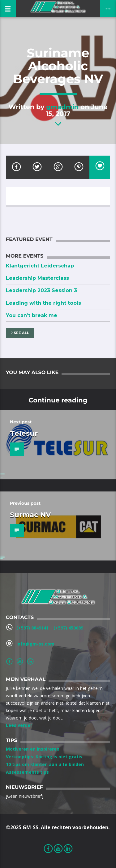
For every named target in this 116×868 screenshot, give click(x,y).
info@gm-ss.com (35, 644)
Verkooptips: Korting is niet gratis (44, 757)
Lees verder (19, 725)
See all (20, 333)
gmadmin (62, 107)
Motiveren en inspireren (33, 749)
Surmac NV (30, 515)
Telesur (24, 433)
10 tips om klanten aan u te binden (45, 764)
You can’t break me (32, 315)
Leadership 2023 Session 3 (41, 290)
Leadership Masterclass (37, 278)
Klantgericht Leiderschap (40, 266)
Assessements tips (27, 772)
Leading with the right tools (43, 303)
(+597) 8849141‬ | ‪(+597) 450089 (50, 628)
